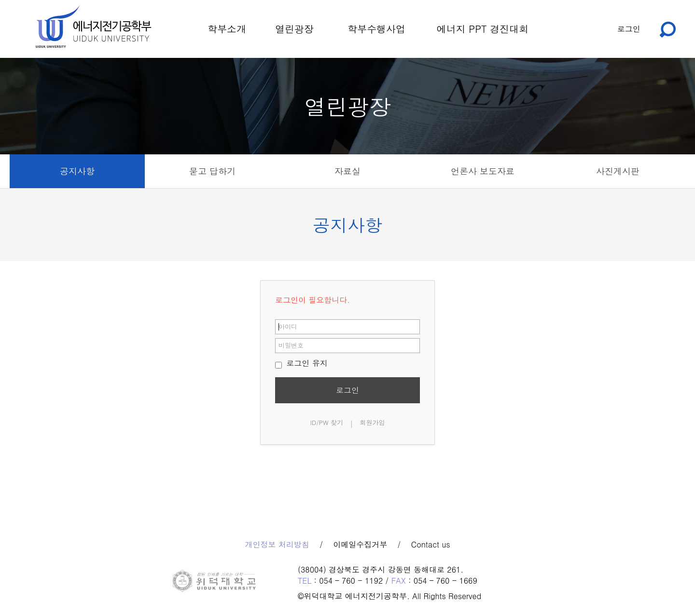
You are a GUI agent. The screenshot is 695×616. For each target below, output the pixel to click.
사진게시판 (618, 171)
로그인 (629, 29)
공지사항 (77, 171)
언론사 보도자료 (483, 171)
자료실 (347, 171)
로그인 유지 (301, 363)
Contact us (431, 545)
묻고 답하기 (212, 171)
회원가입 (373, 422)
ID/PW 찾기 (327, 422)
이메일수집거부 (360, 545)
